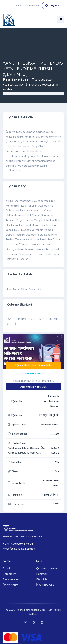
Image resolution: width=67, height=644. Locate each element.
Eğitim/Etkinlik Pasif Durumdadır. (34, 365)
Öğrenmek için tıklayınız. (33, 387)
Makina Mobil (32, 6)
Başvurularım (11, 579)
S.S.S (19, 6)
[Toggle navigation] (60, 20)
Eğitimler (42, 574)
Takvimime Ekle (33, 374)
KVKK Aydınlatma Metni (18, 544)
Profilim (7, 568)
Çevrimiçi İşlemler (47, 568)
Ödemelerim (10, 585)
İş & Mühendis (45, 585)
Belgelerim (9, 574)
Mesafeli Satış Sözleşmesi (19, 549)
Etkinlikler (42, 579)
